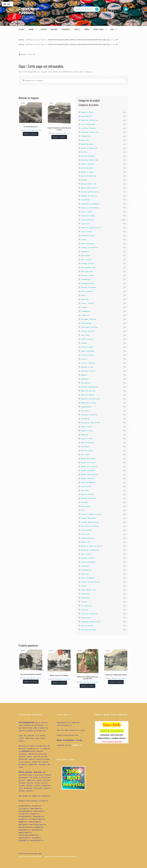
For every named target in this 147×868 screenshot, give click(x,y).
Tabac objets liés (88, 590)
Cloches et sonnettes (90, 248)
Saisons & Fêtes (88, 558)
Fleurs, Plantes (88, 303)
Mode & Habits (87, 427)
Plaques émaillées (88, 518)
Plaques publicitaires (90, 522)
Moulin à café (87, 439)
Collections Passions (29, 10)
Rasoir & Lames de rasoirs (92, 546)
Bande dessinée (87, 144)
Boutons (84, 180)
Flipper (84, 307)
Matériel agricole (88, 391)
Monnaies (85, 435)
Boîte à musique (88, 164)
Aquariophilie (87, 116)
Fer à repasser (87, 291)
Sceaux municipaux (88, 562)
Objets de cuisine (88, 462)
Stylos (84, 586)
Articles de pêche (88, 128)
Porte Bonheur (87, 530)
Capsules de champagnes (90, 204)
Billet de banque (88, 156)
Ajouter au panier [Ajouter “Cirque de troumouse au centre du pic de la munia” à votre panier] (59, 137)
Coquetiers (85, 252)
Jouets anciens (87, 339)
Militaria (85, 411)
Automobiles (86, 136)
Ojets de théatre (88, 482)
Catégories (66, 29)
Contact (77, 29)
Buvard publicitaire (89, 188)
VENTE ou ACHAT (112, 731)
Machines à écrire (88, 371)
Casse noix (85, 224)
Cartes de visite (88, 216)
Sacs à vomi (86, 554)
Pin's (83, 510)
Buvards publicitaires (90, 192)
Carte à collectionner (90, 208)
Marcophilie (86, 383)
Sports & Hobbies (88, 578)
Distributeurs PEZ (88, 267)
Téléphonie (85, 598)
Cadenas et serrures (89, 196)
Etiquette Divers (88, 283)
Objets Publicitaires (90, 474)
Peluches (85, 502)
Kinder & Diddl (87, 347)
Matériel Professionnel (90, 399)
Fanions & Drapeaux (89, 287)
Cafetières (85, 200)
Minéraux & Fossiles (89, 415)
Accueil (22, 29)
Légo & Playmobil (88, 351)
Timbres (84, 602)
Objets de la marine (89, 466)
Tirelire (85, 610)
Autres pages (98, 29)
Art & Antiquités (88, 124)
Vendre (31, 29)
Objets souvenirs (88, 478)
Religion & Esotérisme (90, 550)
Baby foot (85, 140)
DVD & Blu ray (87, 271)
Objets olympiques (88, 470)
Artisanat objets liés (90, 132)
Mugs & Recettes (88, 443)
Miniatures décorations (90, 423)
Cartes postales (88, 220)
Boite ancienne (87, 168)
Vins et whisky (87, 626)
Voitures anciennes (89, 630)
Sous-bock (85, 574)
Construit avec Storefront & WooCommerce (61, 856)
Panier (87, 29)
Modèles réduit (87, 431)
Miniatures (85, 419)
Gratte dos (85, 315)
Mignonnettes (86, 407)
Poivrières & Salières (90, 526)
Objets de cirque (88, 458)
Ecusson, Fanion (88, 275)
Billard (84, 152)
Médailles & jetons (89, 403)
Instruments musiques (90, 327)
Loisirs (84, 359)
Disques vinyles (88, 263)
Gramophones (86, 311)
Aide (112, 29)
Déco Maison (86, 255)
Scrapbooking (86, 570)
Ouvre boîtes (86, 486)
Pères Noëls (86, 506)
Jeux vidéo (85, 335)
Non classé (85, 454)
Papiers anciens (88, 494)
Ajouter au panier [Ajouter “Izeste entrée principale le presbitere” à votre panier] (31, 682)
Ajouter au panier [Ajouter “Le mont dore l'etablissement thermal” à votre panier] (116, 682)
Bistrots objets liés (90, 160)
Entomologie (86, 279)
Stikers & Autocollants (90, 582)
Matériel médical (88, 395)
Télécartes (85, 594)
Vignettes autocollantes (91, 622)
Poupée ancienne (88, 538)
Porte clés (85, 534)
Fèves (83, 295)
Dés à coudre (86, 259)
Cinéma (84, 240)
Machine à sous (87, 367)
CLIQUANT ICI (77, 745)
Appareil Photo (87, 112)
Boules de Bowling (88, 176)
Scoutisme (85, 566)
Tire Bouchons (87, 606)
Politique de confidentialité (30, 856)
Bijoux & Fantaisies (89, 148)
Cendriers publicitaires (91, 228)
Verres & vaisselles (89, 614)
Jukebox (84, 343)
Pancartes (85, 490)
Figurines (85, 299)
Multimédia (85, 447)
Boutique (54, 29)
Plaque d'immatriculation (91, 514)
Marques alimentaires (90, 387)
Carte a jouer (87, 212)
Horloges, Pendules (89, 319)
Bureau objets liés (89, 184)
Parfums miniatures (89, 498)
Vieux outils (86, 618)
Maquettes (85, 379)
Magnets (84, 375)
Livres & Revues (88, 355)
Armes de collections (90, 120)
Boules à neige (87, 172)
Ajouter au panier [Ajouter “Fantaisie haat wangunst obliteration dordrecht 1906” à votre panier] (87, 686)
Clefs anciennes (88, 244)
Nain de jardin (87, 451)
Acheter (44, 29)
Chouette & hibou (88, 236)
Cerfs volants (87, 232)
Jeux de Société (88, 331)
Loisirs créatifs (88, 363)
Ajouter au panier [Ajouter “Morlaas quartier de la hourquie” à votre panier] (59, 683)
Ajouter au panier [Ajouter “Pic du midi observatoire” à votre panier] (31, 134)
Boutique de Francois (34, 678)
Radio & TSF (86, 542)
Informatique (86, 323)
